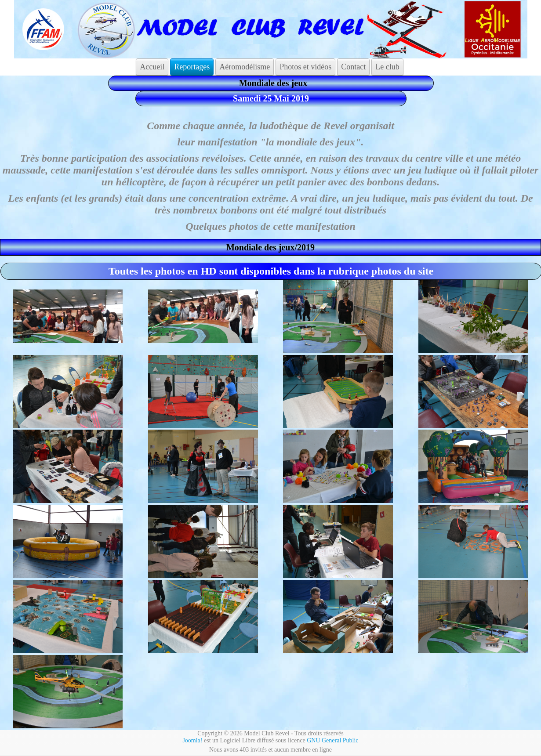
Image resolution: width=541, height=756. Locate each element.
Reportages (192, 67)
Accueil (152, 67)
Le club (387, 67)
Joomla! (192, 740)
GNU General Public (332, 740)
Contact (353, 67)
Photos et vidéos (305, 67)
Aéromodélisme (245, 67)
